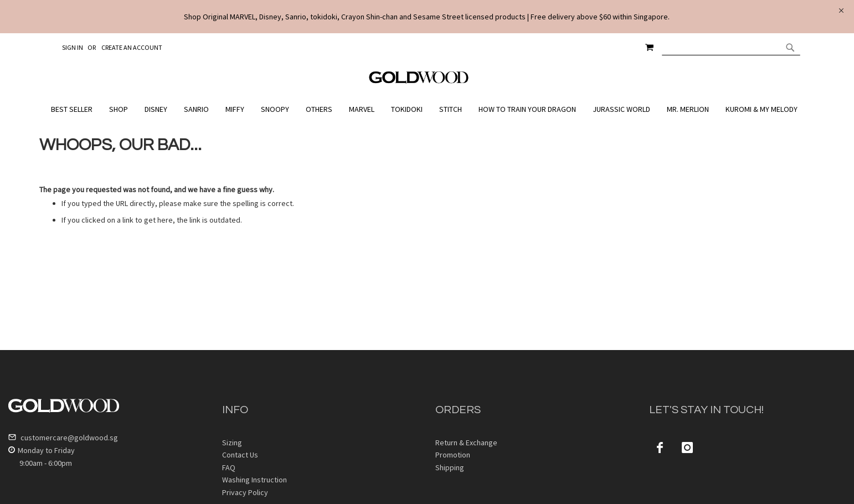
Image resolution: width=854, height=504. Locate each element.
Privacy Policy (245, 492)
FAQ (229, 467)
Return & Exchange (466, 443)
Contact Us (240, 455)
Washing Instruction (254, 480)
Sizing (232, 443)
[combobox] (731, 47)
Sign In (73, 47)
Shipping (450, 467)
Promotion (453, 455)
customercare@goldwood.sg (63, 438)
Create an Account (132, 47)
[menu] (427, 109)
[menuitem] (74, 109)
